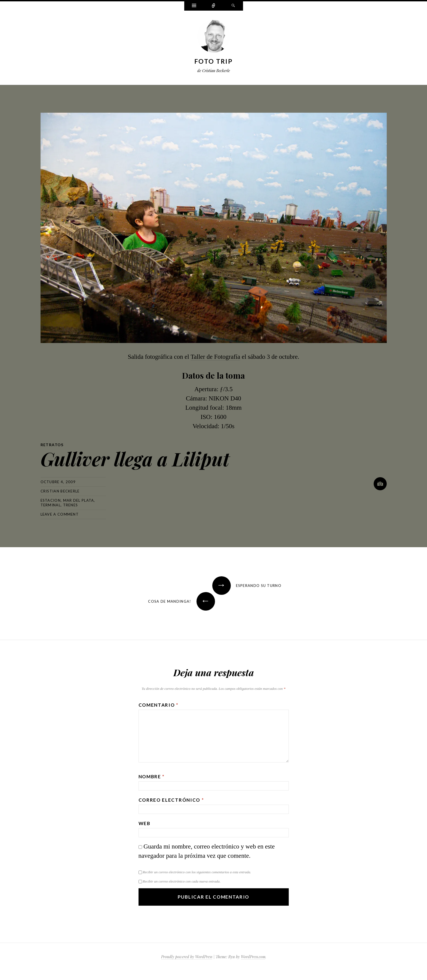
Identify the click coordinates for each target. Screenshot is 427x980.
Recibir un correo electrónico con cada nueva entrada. (182, 881)
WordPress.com (253, 957)
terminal (51, 505)
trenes (71, 505)
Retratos (52, 445)
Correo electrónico (171, 800)
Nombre (152, 777)
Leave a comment (60, 514)
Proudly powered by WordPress (187, 957)
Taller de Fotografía (215, 357)
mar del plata (79, 500)
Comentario (159, 705)
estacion (51, 500)
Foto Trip (214, 61)
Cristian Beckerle (60, 491)
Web (145, 823)
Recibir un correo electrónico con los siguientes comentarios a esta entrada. (197, 872)
